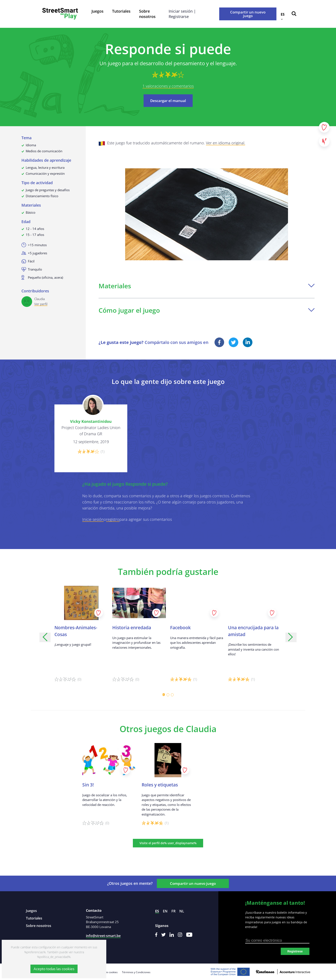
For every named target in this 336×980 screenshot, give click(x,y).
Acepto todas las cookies (54, 969)
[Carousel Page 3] (172, 695)
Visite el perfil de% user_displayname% (168, 843)
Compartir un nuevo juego (248, 14)
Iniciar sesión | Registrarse (182, 14)
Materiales (207, 286)
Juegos (97, 11)
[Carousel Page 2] (168, 695)
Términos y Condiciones (136, 972)
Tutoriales (121, 11)
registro (113, 519)
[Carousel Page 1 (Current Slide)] (164, 695)
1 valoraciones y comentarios (168, 86)
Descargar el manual (168, 101)
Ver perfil (41, 304)
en (165, 911)
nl (182, 911)
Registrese (295, 951)
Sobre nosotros (147, 14)
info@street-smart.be (103, 936)
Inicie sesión (93, 519)
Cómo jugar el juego (207, 310)
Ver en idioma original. (226, 143)
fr (173, 911)
